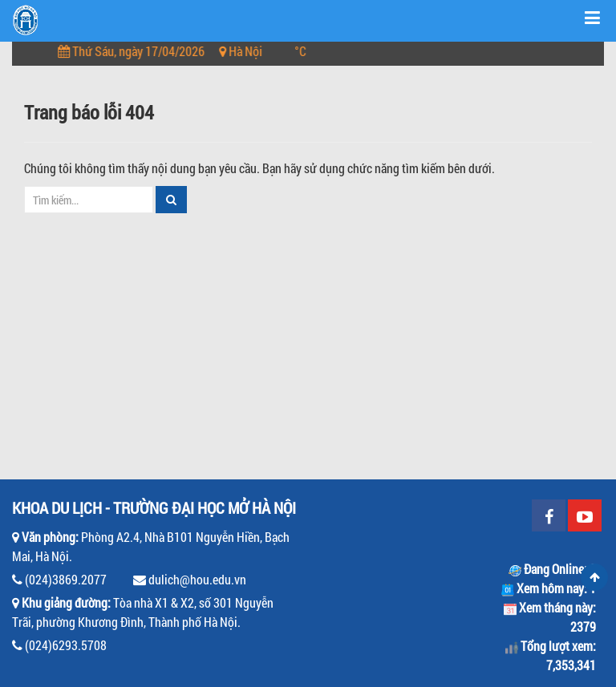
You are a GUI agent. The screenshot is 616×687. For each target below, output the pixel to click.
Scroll (594, 577)
